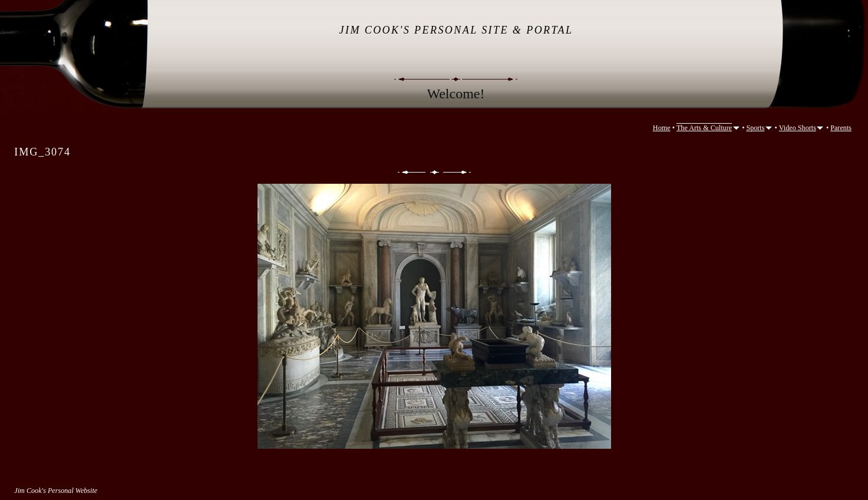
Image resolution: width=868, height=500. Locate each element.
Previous (411, 172)
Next (458, 172)
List (435, 172)
